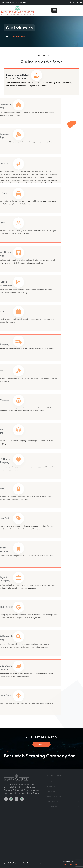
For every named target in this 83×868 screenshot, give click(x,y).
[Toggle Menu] (54, 10)
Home (6, 36)
